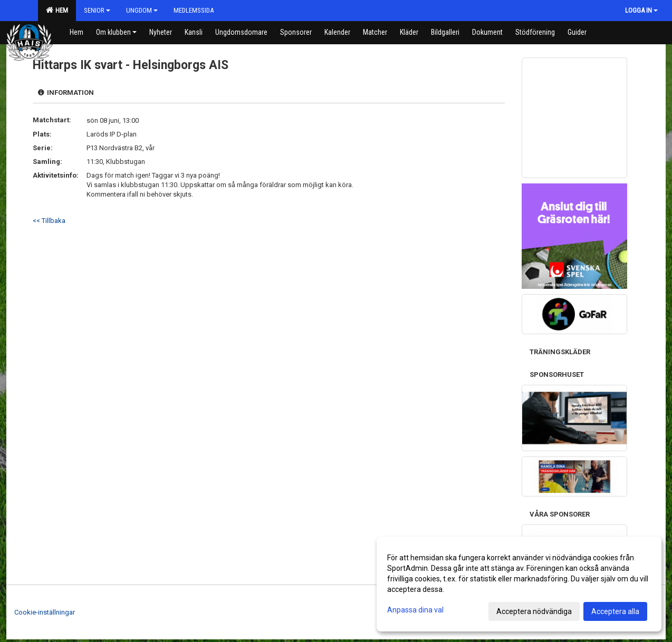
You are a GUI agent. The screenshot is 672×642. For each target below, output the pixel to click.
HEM (57, 10)
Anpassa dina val (415, 610)
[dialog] (519, 584)
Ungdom (142, 10)
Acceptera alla (615, 611)
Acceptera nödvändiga (534, 611)
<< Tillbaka (49, 221)
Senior (97, 10)
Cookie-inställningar (45, 612)
